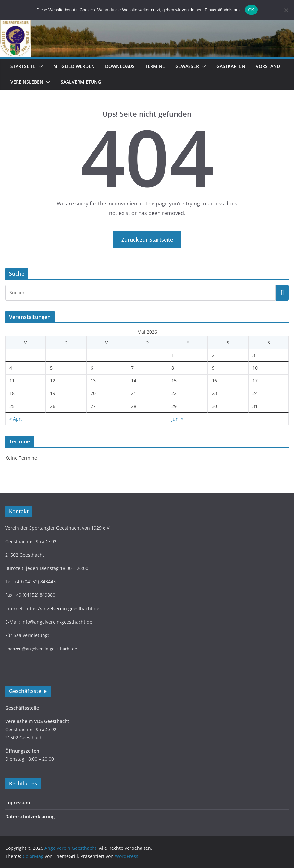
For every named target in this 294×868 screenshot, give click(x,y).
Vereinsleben (27, 82)
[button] (39, 66)
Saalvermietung (81, 82)
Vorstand (268, 66)
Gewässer (187, 66)
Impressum (18, 802)
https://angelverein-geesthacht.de (62, 608)
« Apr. (16, 419)
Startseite (23, 66)
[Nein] (286, 10)
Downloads (120, 66)
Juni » (177, 419)
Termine (155, 66)
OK (251, 10)
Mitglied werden (74, 66)
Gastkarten (231, 66)
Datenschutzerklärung (30, 816)
